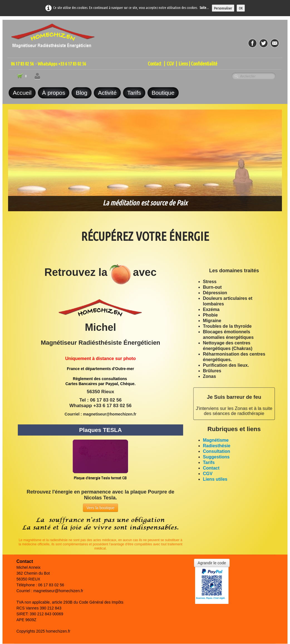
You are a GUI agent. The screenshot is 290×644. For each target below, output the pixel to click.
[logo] (53, 32)
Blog (82, 93)
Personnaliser (223, 8)
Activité (107, 93)
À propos (54, 93)
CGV (170, 64)
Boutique (163, 93)
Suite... (204, 8)
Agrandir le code (212, 563)
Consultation (217, 451)
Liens (183, 64)
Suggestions (216, 457)
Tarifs (134, 93)
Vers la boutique (100, 508)
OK (241, 8)
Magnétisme (216, 440)
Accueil (22, 93)
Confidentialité (204, 64)
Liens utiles (215, 479)
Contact (154, 64)
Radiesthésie (217, 446)
